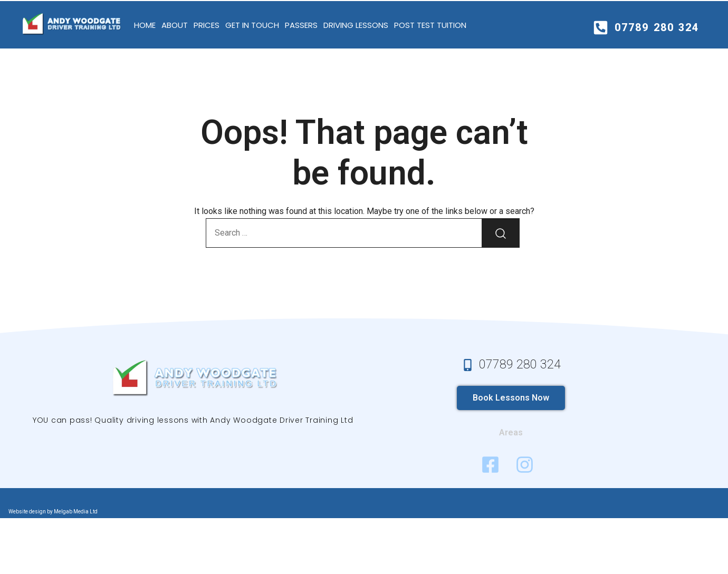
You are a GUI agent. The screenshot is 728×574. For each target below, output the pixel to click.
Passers (301, 25)
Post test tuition (430, 25)
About (175, 25)
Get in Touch (252, 25)
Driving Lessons (356, 25)
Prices (207, 25)
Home (145, 25)
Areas (511, 432)
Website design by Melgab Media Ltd (53, 512)
